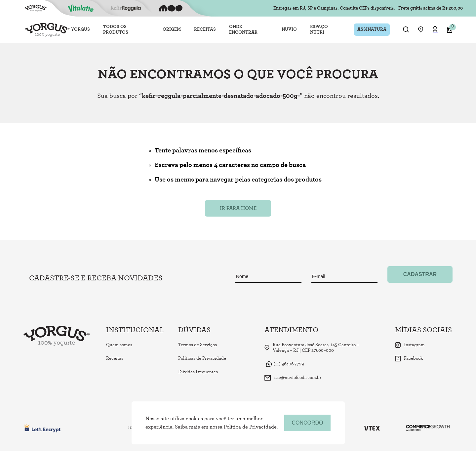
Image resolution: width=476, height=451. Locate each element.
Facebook (409, 359)
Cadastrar (420, 274)
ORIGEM (172, 29)
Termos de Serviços (198, 345)
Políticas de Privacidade (202, 358)
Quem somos (119, 345)
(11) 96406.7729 (285, 364)
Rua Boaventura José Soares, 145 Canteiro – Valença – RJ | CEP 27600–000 (312, 348)
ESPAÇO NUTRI (319, 30)
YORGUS (80, 29)
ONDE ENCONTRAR (243, 30)
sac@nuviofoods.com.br (293, 378)
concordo (307, 423)
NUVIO (289, 29)
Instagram (410, 345)
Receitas (115, 358)
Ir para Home (238, 208)
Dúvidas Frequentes (198, 372)
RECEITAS (205, 29)
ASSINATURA (372, 29)
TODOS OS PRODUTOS (116, 30)
